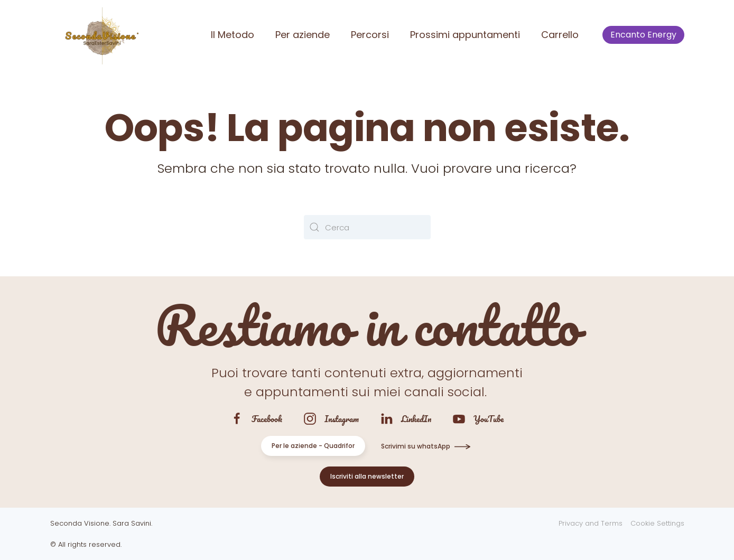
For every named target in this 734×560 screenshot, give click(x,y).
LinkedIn (416, 419)
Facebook (267, 419)
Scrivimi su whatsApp (416, 446)
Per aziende (303, 35)
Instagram (342, 419)
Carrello (560, 35)
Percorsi (370, 35)
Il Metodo (233, 35)
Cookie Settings (657, 523)
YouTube (489, 419)
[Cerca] (367, 227)
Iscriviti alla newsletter (367, 476)
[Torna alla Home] (100, 35)
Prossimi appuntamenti (465, 35)
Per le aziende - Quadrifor (313, 446)
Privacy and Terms (591, 523)
